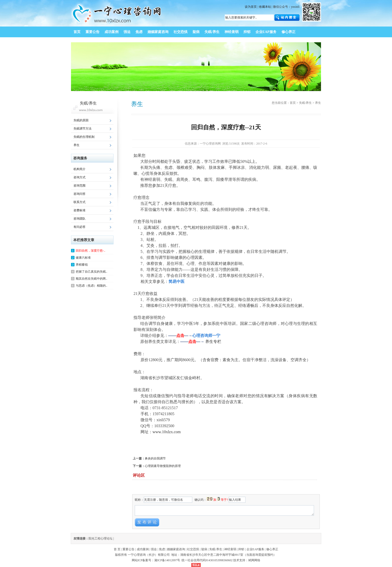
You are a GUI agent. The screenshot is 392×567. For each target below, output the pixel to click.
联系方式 (79, 202)
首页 (293, 103)
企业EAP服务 (255, 549)
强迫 (154, 549)
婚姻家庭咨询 (176, 549)
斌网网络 (254, 560)
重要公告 (128, 549)
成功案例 (143, 549)
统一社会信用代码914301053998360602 (207, 560)
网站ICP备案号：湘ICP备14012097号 (156, 560)
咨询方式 (79, 177)
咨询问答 (79, 194)
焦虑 (162, 549)
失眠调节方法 (82, 129)
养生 (76, 145)
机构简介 (79, 169)
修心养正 (272, 549)
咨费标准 (79, 210)
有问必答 (79, 227)
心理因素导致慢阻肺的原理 (163, 466)
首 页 (117, 549)
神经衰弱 (230, 549)
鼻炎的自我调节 (155, 458)
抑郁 (241, 549)
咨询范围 (79, 186)
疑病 (204, 549)
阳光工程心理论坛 (100, 538)
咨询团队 (79, 219)
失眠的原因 (81, 120)
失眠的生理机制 (84, 137)
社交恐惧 (193, 549)
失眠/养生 (305, 103)
